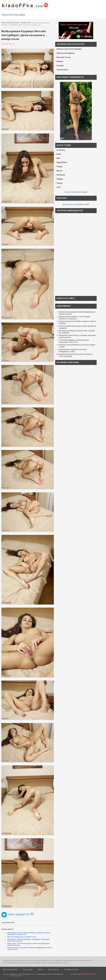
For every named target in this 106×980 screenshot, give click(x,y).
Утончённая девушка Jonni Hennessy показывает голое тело (74, 341)
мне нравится (15, 914)
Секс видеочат (53, 970)
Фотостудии (28, 970)
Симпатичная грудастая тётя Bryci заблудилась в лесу (73, 351)
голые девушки (41, 974)
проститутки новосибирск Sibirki (76, 204)
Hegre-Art (26, 23)
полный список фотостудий (76, 192)
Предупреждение (16, 976)
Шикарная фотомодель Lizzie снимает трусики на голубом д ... (74, 318)
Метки (40, 970)
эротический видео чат (55, 974)
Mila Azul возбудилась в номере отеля (22, 937)
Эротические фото (10, 970)
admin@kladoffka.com (89, 974)
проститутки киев (14, 15)
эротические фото (10, 23)
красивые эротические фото (25, 6)
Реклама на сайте (71, 970)
